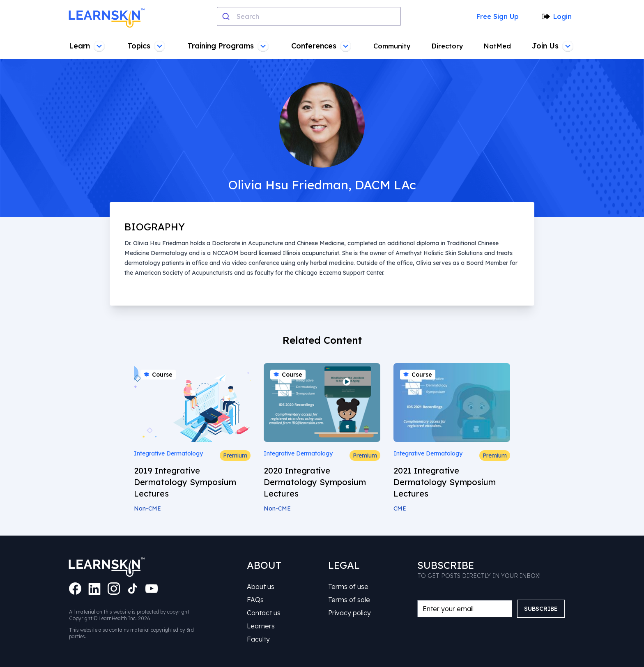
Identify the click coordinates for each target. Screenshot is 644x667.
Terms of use (348, 586)
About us (261, 586)
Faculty (258, 639)
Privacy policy (350, 613)
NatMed (497, 46)
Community (392, 46)
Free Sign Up (498, 16)
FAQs (255, 600)
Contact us (264, 613)
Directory (447, 46)
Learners (261, 626)
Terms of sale (349, 600)
